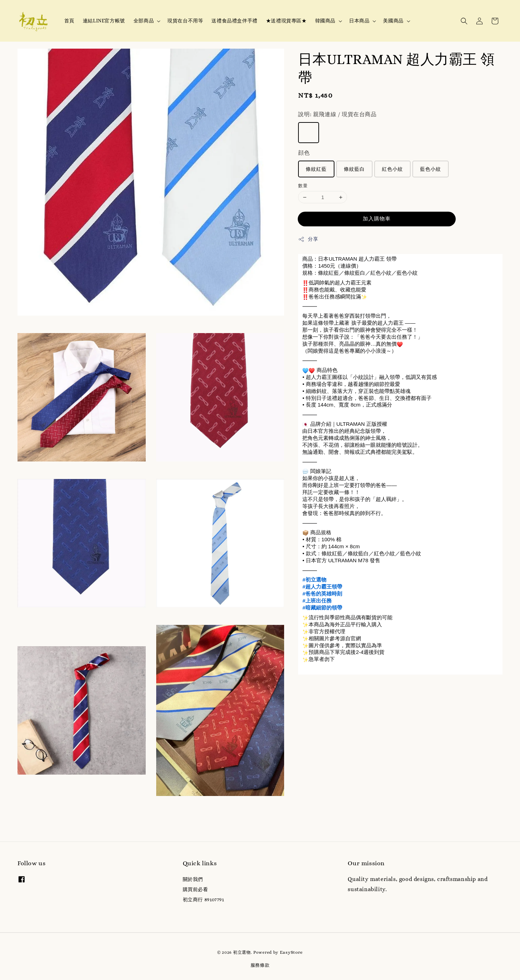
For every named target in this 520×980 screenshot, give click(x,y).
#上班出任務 (317, 601)
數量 (303, 186)
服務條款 (260, 965)
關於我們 (193, 879)
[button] (464, 21)
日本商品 (359, 21)
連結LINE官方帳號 (104, 21)
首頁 (69, 21)
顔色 (304, 153)
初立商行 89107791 (204, 900)
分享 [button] (308, 239)
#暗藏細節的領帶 (322, 608)
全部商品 (144, 21)
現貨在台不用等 (185, 21)
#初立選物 (314, 580)
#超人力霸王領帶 (322, 587)
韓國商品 (325, 21)
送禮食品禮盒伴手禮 (234, 21)
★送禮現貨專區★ (286, 21)
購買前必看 (196, 889)
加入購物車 (377, 219)
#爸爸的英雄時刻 (322, 594)
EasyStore (291, 952)
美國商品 (393, 21)
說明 (337, 114)
